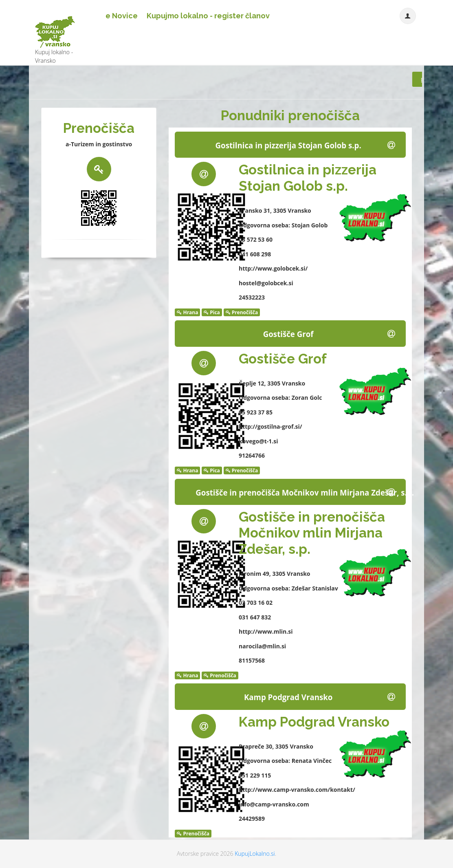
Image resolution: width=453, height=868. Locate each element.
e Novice (122, 16)
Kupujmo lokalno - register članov (208, 16)
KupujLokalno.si (255, 854)
